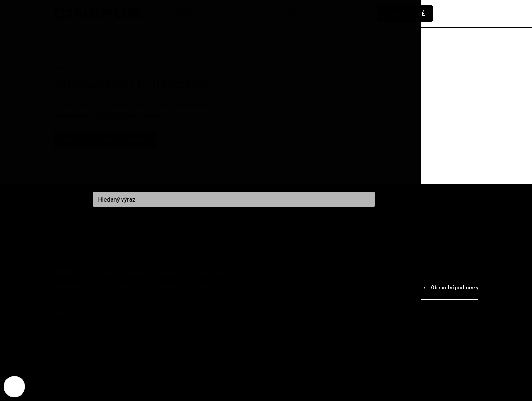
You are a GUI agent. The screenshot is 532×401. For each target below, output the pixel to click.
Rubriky (66, 272)
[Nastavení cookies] (14, 387)
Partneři (130, 287)
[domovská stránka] (97, 13)
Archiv (102, 272)
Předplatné (405, 14)
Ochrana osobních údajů (389, 288)
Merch (168, 287)
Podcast (172, 272)
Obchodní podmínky (455, 288)
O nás (135, 272)
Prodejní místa (78, 287)
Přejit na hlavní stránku (105, 140)
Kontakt (213, 272)
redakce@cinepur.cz (82, 314)
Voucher (206, 287)
